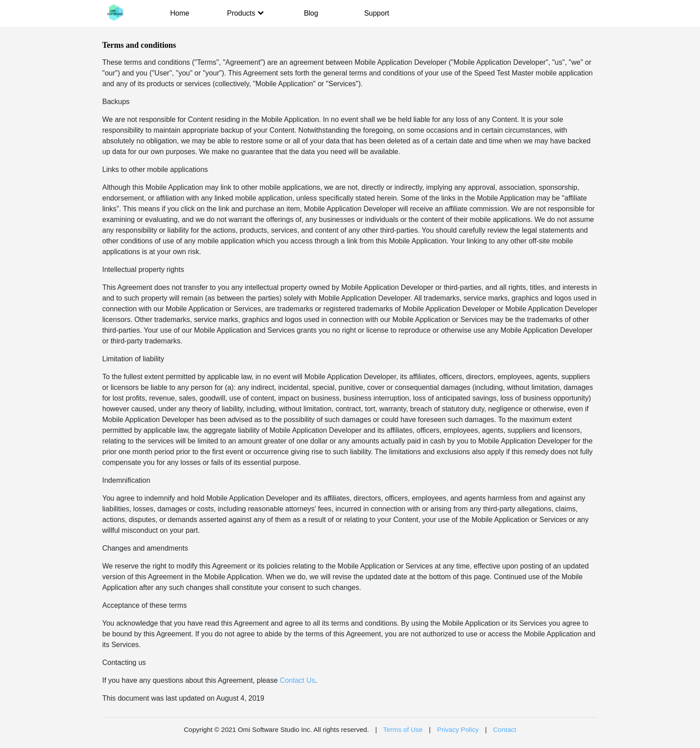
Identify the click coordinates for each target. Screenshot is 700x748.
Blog (311, 13)
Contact (505, 729)
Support (377, 13)
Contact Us (298, 680)
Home (180, 13)
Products (246, 13)
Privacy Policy (458, 729)
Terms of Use (403, 729)
